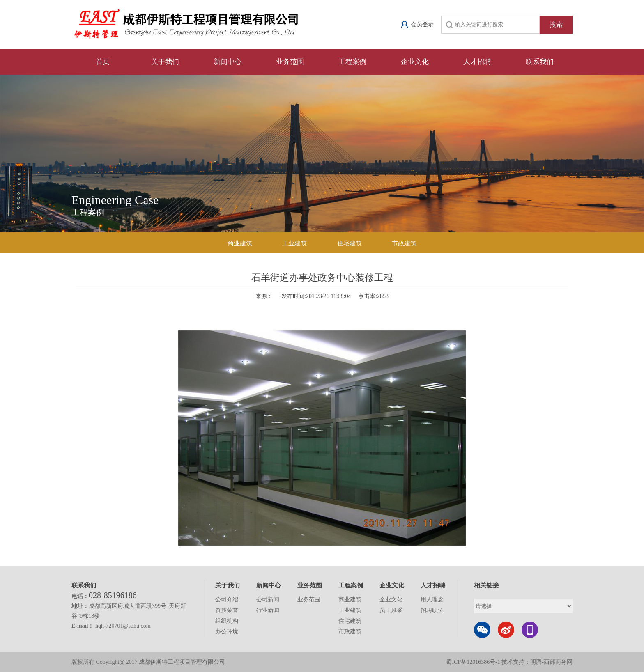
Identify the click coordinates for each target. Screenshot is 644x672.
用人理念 (432, 600)
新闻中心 (228, 62)
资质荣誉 (227, 610)
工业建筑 (294, 243)
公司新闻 (268, 600)
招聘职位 (432, 610)
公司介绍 (227, 600)
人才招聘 (477, 62)
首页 (103, 62)
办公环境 (227, 632)
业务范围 (290, 62)
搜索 (556, 24)
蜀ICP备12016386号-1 (474, 662)
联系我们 (540, 62)
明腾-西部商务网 (551, 662)
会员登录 (422, 24)
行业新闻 (268, 610)
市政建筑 (404, 243)
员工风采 (391, 610)
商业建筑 (240, 243)
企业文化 (415, 62)
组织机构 (227, 621)
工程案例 (352, 62)
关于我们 (165, 62)
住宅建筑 (350, 243)
